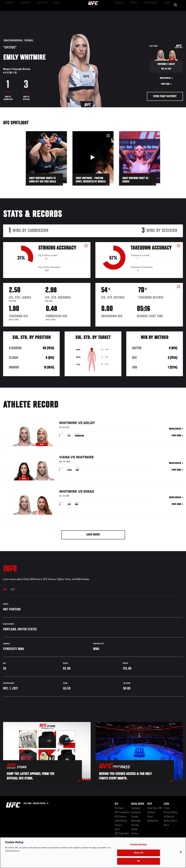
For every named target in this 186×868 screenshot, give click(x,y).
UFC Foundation (122, 812)
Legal (167, 804)
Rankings (23, 12)
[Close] (181, 852)
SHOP (166, 12)
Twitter (135, 834)
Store (117, 829)
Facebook (136, 808)
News (50, 12)
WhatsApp (136, 821)
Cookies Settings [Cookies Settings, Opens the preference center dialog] (139, 845)
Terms (167, 808)
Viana (64, 460)
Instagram (136, 812)
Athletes (37, 12)
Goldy (89, 426)
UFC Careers (120, 817)
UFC (116, 804)
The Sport (119, 808)
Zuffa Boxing (152, 12)
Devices (151, 812)
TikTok (134, 829)
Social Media (138, 804)
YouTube (135, 825)
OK (139, 861)
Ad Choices (169, 817)
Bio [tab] (5, 590)
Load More (93, 535)
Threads (135, 817)
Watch (136, 12)
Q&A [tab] (13, 590)
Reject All (139, 853)
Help (150, 804)
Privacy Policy (171, 812)
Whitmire (68, 426)
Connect (123, 12)
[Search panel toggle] (175, 12)
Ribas (89, 495)
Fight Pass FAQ (155, 808)
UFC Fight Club (122, 834)
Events (9, 12)
